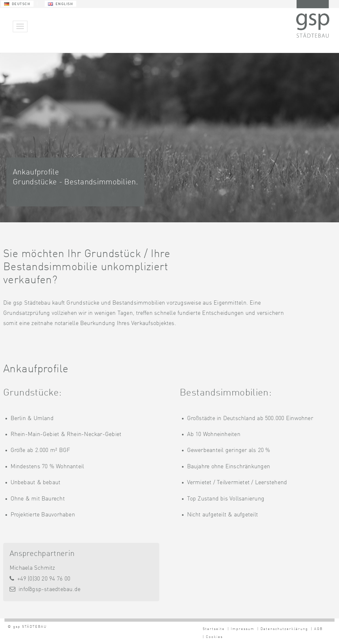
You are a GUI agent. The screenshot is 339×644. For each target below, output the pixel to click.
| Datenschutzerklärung (283, 629)
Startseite (214, 629)
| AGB (317, 629)
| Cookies (213, 637)
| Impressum (241, 629)
